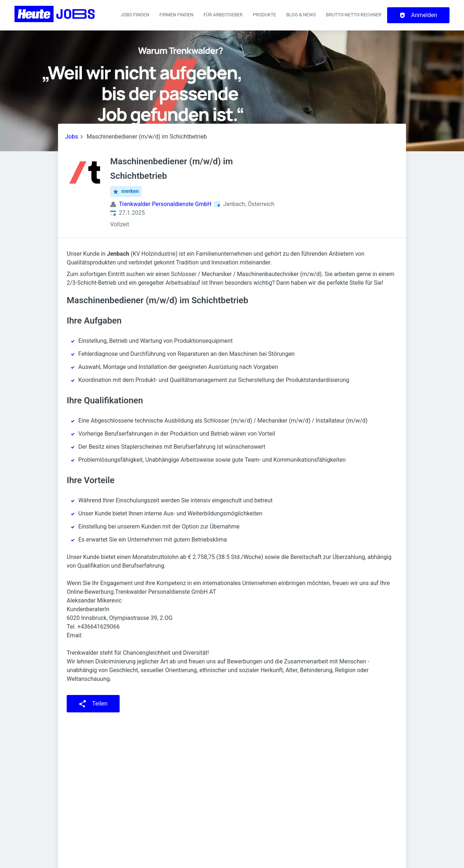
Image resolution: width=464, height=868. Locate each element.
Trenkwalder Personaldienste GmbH (165, 204)
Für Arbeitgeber (223, 15)
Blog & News (301, 15)
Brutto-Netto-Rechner (354, 15)
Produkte (264, 15)
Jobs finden (135, 15)
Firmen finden (177, 15)
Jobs (72, 137)
